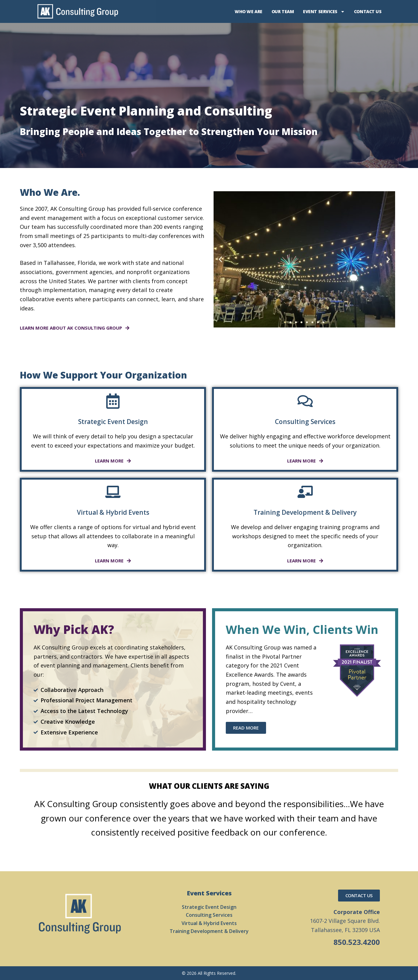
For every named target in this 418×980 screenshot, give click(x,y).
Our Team (283, 11)
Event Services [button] (324, 12)
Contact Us (368, 11)
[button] (220, 259)
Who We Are (249, 11)
